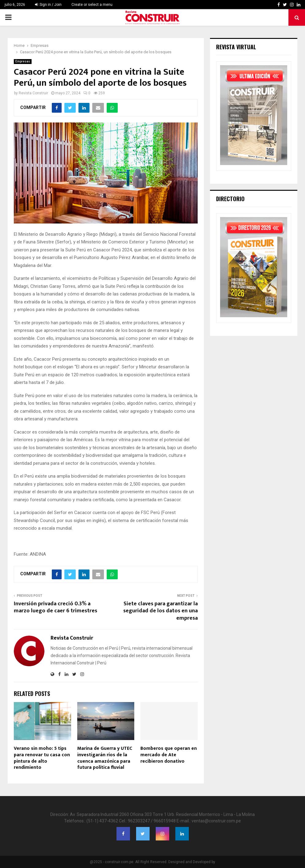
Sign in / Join (48, 5)
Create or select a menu (92, 5)
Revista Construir (33, 93)
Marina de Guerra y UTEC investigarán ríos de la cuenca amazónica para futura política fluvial (105, 758)
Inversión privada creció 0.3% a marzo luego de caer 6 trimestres (55, 607)
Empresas (23, 61)
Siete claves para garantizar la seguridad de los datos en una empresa (160, 611)
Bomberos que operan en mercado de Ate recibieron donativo (169, 755)
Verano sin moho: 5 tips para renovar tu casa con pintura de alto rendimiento (42, 758)
